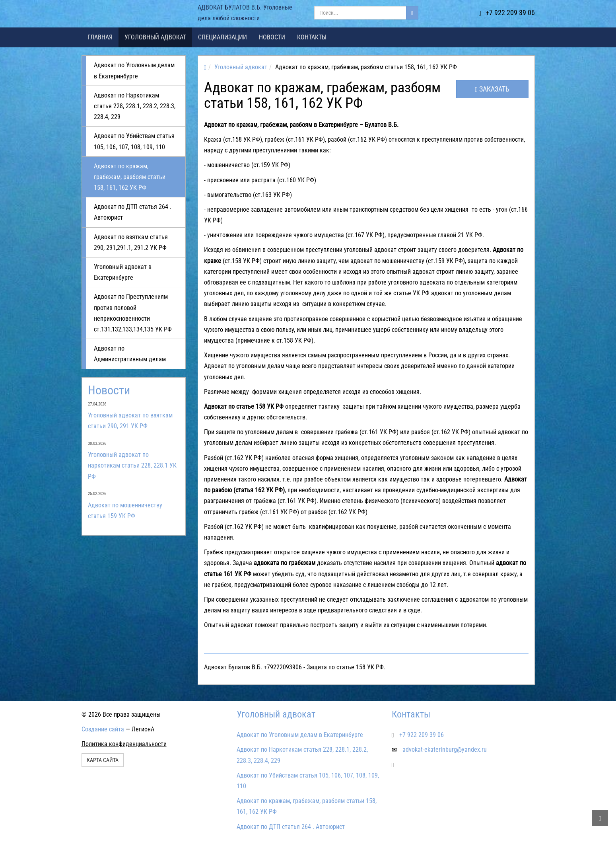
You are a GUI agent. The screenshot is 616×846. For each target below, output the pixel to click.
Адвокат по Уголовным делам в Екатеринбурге (134, 70)
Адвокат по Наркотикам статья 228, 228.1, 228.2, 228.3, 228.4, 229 (135, 106)
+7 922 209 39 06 (507, 13)
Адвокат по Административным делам (130, 354)
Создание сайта (103, 729)
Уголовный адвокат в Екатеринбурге (123, 272)
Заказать (493, 89)
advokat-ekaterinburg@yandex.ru (445, 750)
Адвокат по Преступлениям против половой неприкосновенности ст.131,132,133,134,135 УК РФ (133, 313)
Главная (100, 37)
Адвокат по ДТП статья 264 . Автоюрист (133, 212)
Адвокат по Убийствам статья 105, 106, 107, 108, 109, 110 (134, 141)
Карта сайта (103, 760)
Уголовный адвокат (155, 37)
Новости (272, 37)
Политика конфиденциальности (124, 744)
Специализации (222, 37)
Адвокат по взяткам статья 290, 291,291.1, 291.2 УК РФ (131, 242)
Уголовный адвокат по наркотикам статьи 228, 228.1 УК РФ (132, 465)
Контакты (312, 37)
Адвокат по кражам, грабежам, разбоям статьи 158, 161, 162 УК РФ (130, 177)
